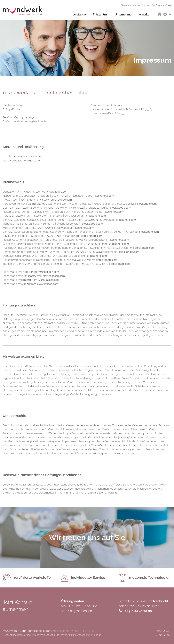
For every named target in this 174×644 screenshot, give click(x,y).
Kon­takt (144, 14)
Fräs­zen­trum (101, 14)
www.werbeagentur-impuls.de (21, 160)
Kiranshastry (29, 276)
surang (26, 284)
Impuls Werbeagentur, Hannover (49, 635)
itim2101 (26, 280)
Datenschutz (163, 635)
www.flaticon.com (48, 272)
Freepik (26, 272)
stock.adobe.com (58, 192)
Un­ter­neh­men (124, 14)
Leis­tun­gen (80, 14)
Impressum (164, 630)
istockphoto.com (104, 196)
